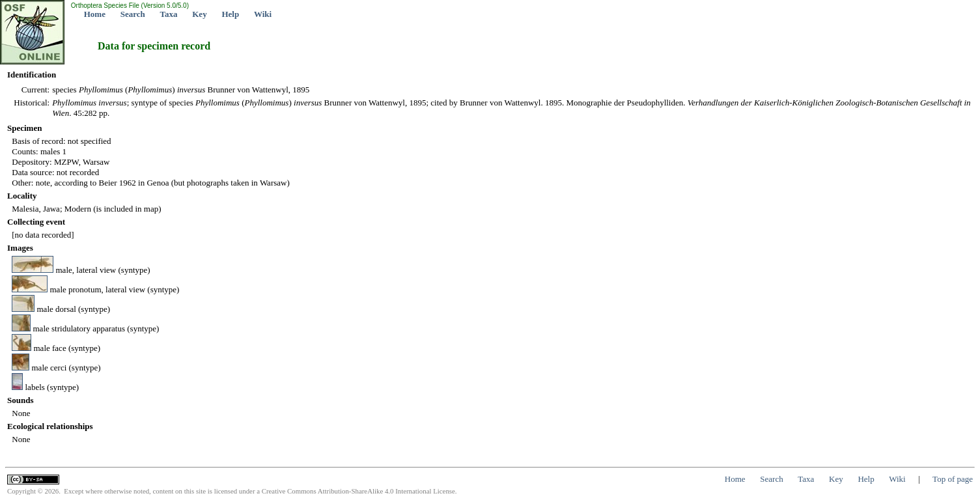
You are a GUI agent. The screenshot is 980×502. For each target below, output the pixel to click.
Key (199, 14)
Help (230, 14)
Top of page (953, 479)
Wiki (263, 14)
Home (95, 14)
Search (133, 14)
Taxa (169, 14)
